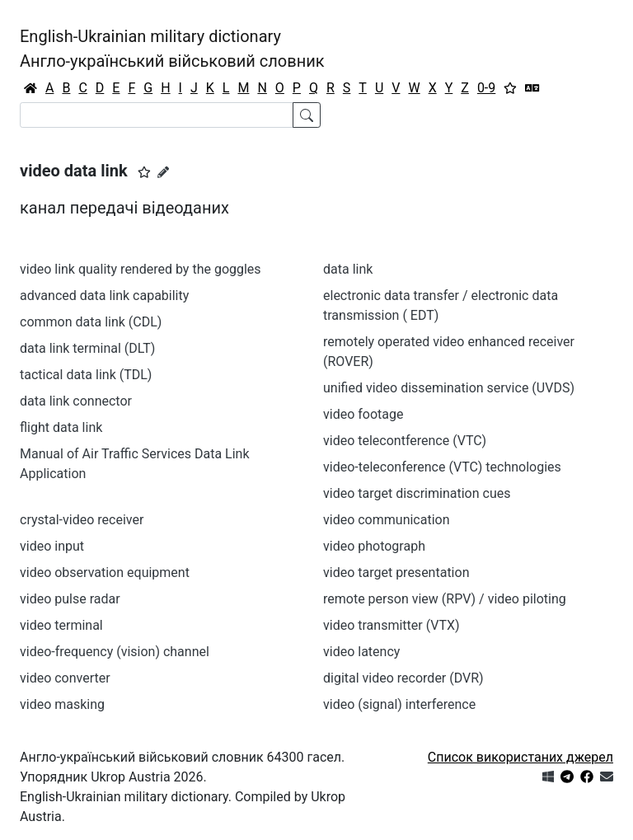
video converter (65, 678)
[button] (144, 172)
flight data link (61, 427)
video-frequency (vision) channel (115, 652)
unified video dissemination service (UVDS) (449, 388)
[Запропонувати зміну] (163, 172)
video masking (62, 704)
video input (52, 546)
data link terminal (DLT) (87, 348)
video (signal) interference (399, 704)
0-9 (486, 88)
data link (348, 269)
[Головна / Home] (30, 88)
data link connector (76, 401)
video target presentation (396, 573)
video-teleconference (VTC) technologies (442, 467)
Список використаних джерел (520, 757)
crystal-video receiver (82, 520)
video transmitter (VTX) (392, 625)
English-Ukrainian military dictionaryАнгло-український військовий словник (172, 49)
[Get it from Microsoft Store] (548, 777)
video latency (361, 652)
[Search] (157, 115)
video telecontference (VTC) (405, 441)
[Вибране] (510, 88)
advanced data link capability (104, 296)
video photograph (374, 546)
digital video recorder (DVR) (403, 678)
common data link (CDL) (91, 322)
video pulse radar (70, 599)
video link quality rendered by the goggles (141, 269)
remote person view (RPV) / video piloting (445, 599)
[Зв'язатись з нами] (607, 777)
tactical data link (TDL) (86, 375)
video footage (363, 414)
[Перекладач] (532, 88)
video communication (387, 520)
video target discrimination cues (417, 493)
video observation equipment (105, 573)
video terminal (61, 625)
